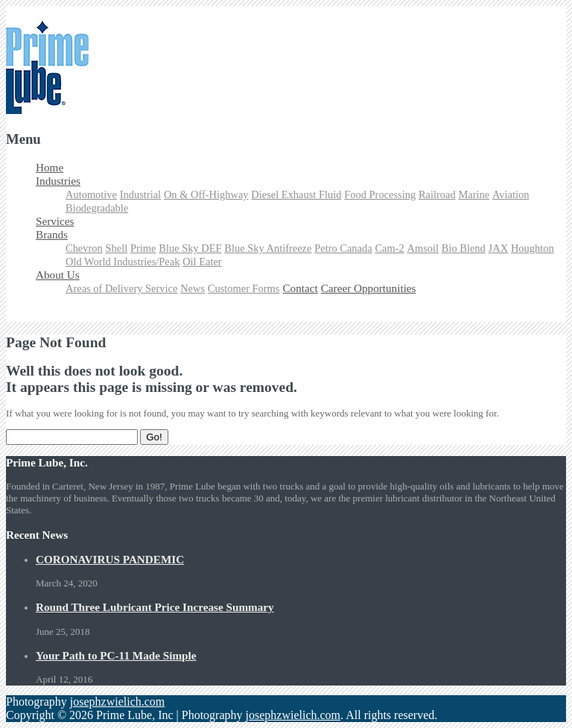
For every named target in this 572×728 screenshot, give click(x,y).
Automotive (91, 194)
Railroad (437, 194)
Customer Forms (244, 288)
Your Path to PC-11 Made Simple (116, 655)
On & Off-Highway (206, 194)
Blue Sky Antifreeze (268, 248)
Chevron (84, 248)
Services (55, 221)
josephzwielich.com (118, 702)
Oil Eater (202, 262)
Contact (300, 288)
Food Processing (380, 194)
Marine (474, 194)
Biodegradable (97, 208)
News (193, 288)
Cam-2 (389, 248)
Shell (117, 248)
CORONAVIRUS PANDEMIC (110, 559)
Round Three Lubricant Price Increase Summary (155, 607)
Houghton (533, 248)
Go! (154, 437)
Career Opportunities (369, 288)
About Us (58, 275)
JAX (498, 248)
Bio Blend (464, 248)
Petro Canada (343, 248)
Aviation (511, 194)
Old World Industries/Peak (123, 262)
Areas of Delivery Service (121, 288)
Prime (143, 248)
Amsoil (423, 248)
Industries (58, 181)
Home (50, 167)
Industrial (140, 194)
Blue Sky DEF (190, 248)
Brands (52, 234)
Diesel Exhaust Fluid (296, 194)
